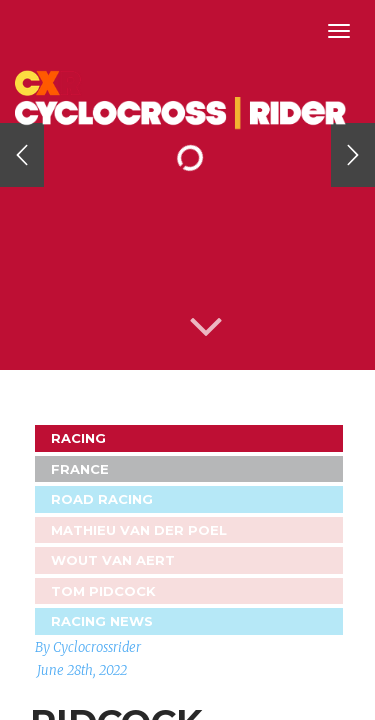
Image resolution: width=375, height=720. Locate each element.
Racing (78, 438)
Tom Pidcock (103, 591)
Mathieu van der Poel (139, 530)
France (80, 469)
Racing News (102, 621)
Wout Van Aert (113, 560)
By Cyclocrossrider (88, 647)
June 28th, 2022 (82, 670)
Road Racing (102, 499)
